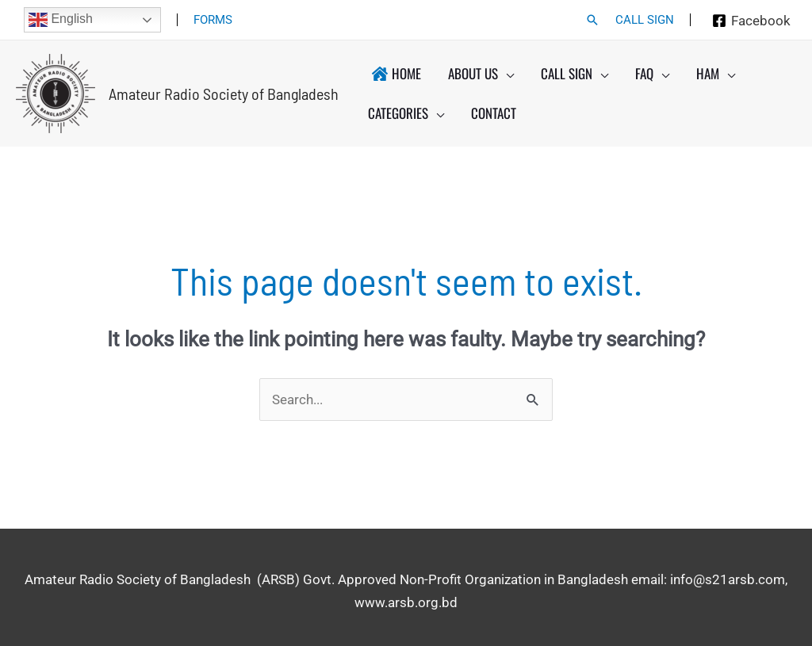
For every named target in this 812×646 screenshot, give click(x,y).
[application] (506, 74)
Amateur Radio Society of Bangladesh (224, 94)
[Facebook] (751, 21)
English (61, 20)
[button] (592, 20)
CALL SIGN (645, 20)
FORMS (213, 20)
